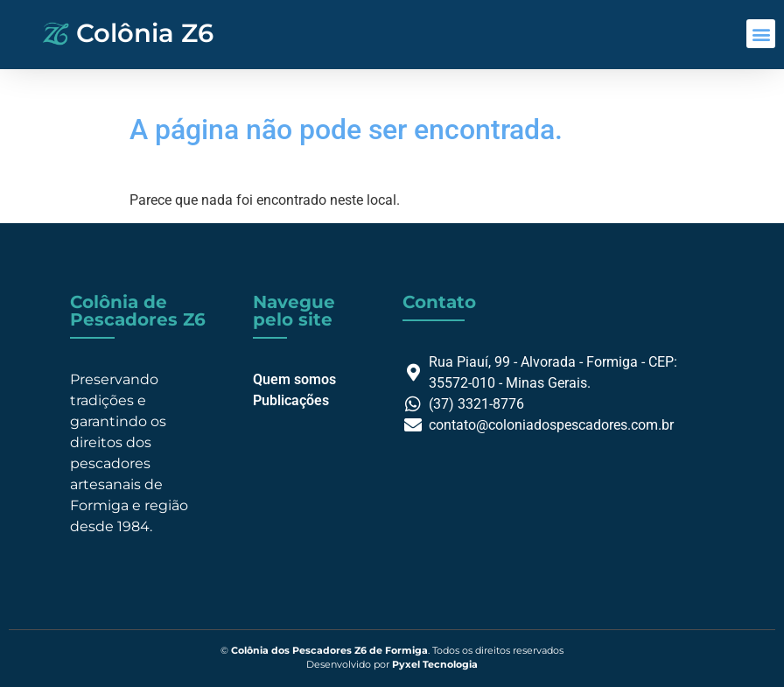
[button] (761, 34)
